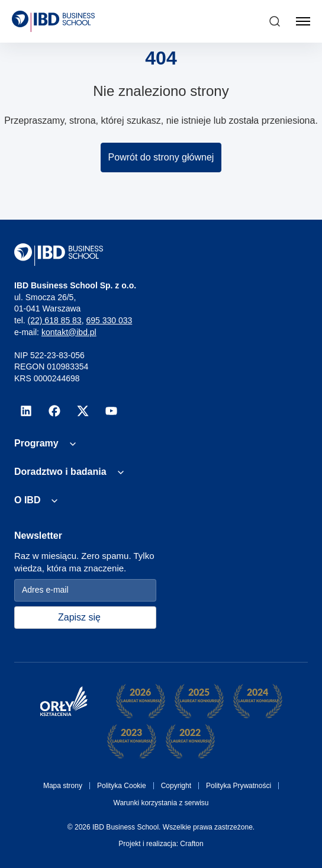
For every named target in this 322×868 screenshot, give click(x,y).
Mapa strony (63, 786)
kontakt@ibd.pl (69, 332)
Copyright (176, 786)
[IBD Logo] (53, 21)
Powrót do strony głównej (161, 157)
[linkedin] (26, 411)
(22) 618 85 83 (55, 320)
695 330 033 (109, 320)
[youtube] (111, 411)
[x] (83, 411)
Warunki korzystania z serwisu (161, 803)
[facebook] (54, 411)
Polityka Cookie (122, 786)
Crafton (191, 844)
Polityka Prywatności (239, 786)
